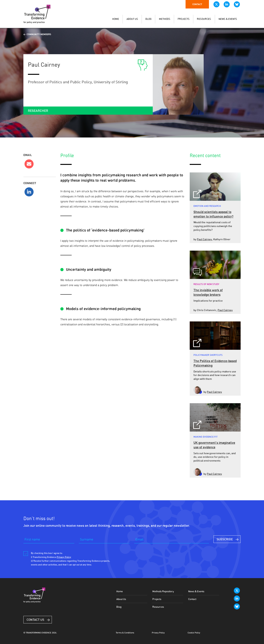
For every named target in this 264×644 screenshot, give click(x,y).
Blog (119, 607)
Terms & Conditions (125, 633)
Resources (158, 607)
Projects (157, 599)
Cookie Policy (194, 633)
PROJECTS (184, 19)
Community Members (39, 34)
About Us (121, 599)
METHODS (165, 19)
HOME (116, 19)
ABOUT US (132, 19)
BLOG (148, 19)
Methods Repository (163, 591)
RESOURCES (204, 19)
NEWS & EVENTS (228, 19)
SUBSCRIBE (225, 539)
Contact (197, 4)
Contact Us (35, 620)
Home (120, 591)
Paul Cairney (204, 239)
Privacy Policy (158, 633)
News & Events (196, 591)
